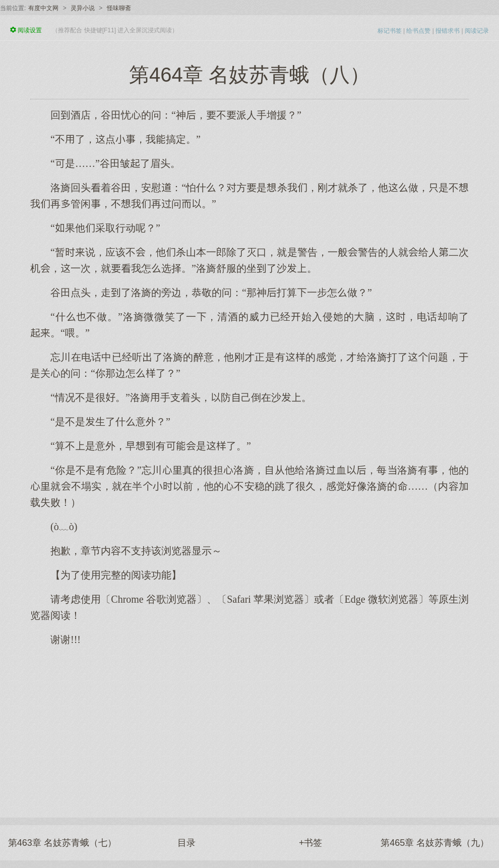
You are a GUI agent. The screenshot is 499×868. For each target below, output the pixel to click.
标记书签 (390, 31)
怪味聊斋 (119, 8)
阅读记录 (477, 31)
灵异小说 (83, 8)
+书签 (311, 843)
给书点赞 (418, 31)
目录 (186, 843)
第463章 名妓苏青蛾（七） (62, 843)
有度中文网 (43, 8)
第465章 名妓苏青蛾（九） (435, 843)
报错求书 (448, 31)
